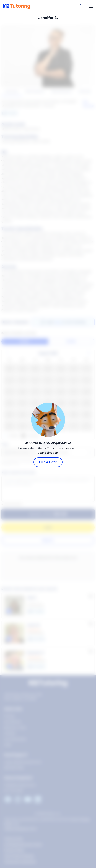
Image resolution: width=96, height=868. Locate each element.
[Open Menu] (91, 6)
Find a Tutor (48, 462)
